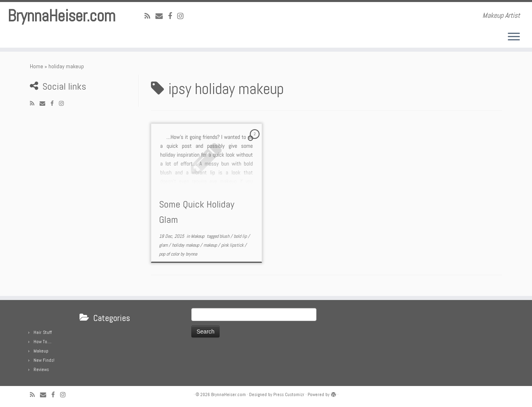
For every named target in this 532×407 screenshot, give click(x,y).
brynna (191, 254)
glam (164, 245)
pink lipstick (233, 245)
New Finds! (44, 360)
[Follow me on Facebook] (173, 16)
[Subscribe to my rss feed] (150, 16)
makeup (211, 245)
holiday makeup (186, 245)
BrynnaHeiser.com (62, 16)
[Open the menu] (514, 37)
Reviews (41, 369)
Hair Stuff (43, 332)
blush (225, 236)
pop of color (170, 254)
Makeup (198, 236)
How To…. (42, 342)
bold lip (241, 236)
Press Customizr (289, 394)
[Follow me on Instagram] (183, 16)
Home (37, 66)
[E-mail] (162, 16)
